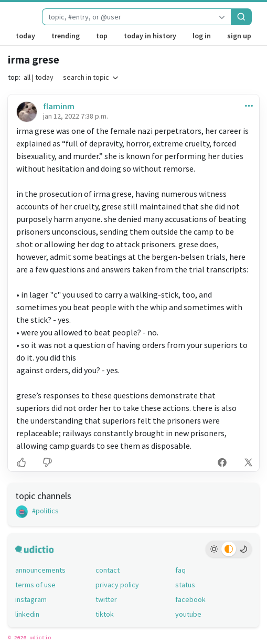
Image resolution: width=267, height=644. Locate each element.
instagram (31, 599)
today (25, 36)
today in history (150, 36)
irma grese (34, 60)
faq (180, 570)
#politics (37, 511)
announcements (40, 570)
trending (66, 36)
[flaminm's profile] (26, 112)
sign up (239, 36)
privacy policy (117, 585)
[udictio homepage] (16, 17)
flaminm (59, 106)
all (27, 77)
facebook (190, 599)
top (102, 36)
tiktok (105, 614)
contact (108, 570)
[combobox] (127, 17)
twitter (106, 599)
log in (202, 36)
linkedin (27, 614)
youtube (188, 614)
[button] (247, 105)
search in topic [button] (91, 77)
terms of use (35, 585)
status (185, 585)
